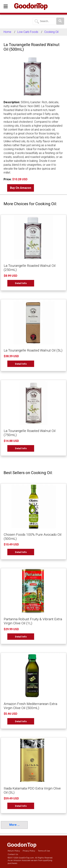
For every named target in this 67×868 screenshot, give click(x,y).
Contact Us (13, 854)
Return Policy (14, 851)
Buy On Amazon (21, 188)
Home (7, 32)
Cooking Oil (51, 32)
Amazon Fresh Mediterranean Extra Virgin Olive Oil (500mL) (30, 706)
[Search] (60, 21)
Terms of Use (44, 851)
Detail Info (21, 283)
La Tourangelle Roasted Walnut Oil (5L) (33, 350)
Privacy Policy (29, 851)
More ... (14, 825)
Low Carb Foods (28, 32)
